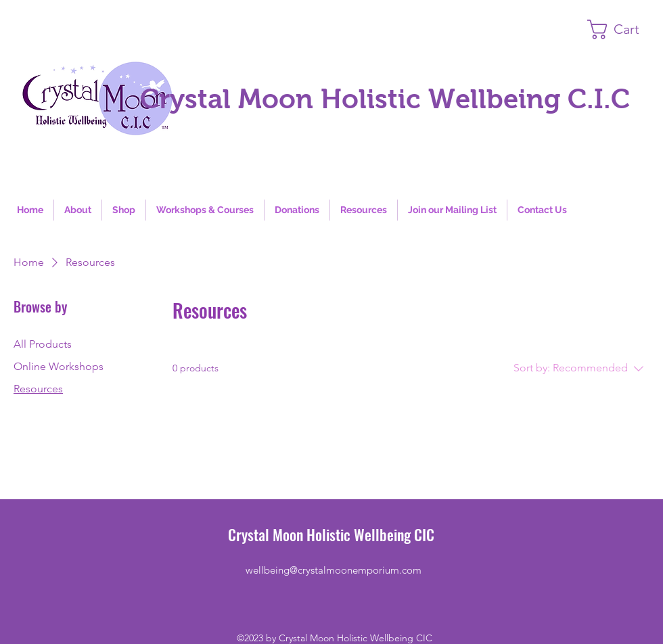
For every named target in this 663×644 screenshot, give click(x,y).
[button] (625, 29)
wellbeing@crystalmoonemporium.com (334, 570)
